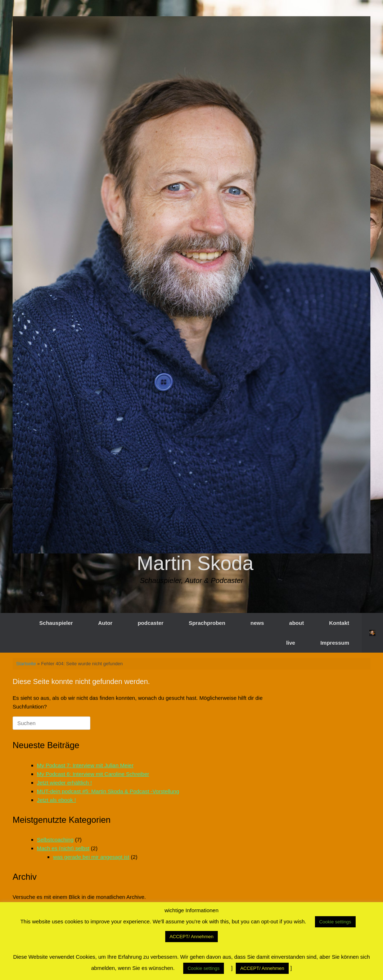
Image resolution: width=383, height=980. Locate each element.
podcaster (150, 623)
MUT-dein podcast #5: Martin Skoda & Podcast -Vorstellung (108, 791)
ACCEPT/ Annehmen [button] (191, 937)
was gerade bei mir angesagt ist (91, 857)
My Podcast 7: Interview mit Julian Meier (85, 765)
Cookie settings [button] (335, 922)
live (291, 643)
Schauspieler (56, 623)
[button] (372, 633)
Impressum (335, 643)
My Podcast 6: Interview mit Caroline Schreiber (93, 774)
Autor (105, 623)
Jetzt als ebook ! (57, 800)
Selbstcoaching (55, 840)
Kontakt (339, 623)
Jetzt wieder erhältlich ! (65, 783)
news (257, 623)
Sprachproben (207, 623)
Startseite (26, 664)
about (296, 623)
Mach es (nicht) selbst (63, 848)
